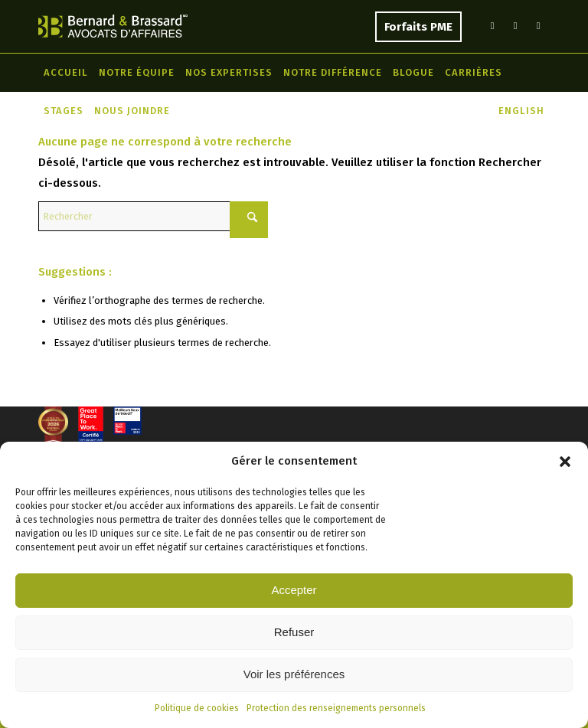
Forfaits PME (418, 27)
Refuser (294, 632)
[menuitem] (66, 73)
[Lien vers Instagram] (538, 26)
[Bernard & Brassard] (113, 26)
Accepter (294, 590)
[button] (565, 462)
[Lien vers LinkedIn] (492, 26)
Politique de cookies (197, 708)
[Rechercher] (153, 216)
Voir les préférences (294, 674)
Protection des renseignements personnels (336, 708)
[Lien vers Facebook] (515, 26)
